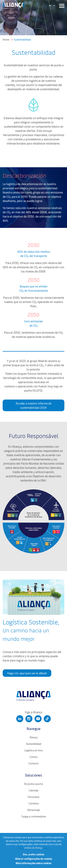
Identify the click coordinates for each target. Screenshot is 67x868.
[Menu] (61, 6)
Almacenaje (34, 810)
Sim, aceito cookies (33, 854)
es (50, 5)
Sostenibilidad (34, 744)
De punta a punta (33, 784)
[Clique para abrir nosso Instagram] (29, 719)
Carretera (34, 803)
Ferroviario (33, 797)
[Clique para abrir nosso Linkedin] (20, 719)
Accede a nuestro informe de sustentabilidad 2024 (33, 405)
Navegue (34, 729)
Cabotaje (33, 790)
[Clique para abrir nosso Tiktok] (47, 719)
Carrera (33, 757)
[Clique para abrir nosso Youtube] (38, 719)
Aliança (34, 737)
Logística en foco (34, 750)
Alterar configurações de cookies (34, 859)
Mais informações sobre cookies (33, 863)
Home (6, 40)
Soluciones (33, 775)
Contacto (33, 763)
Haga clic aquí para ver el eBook (27, 673)
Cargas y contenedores (34, 816)
